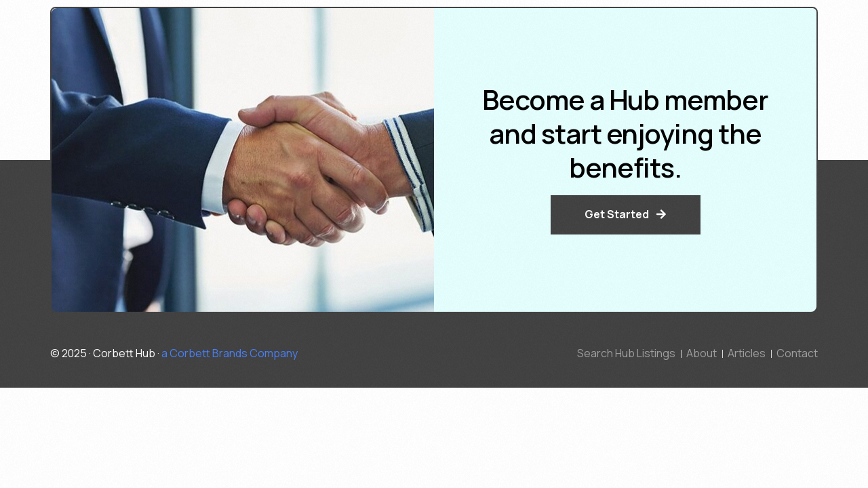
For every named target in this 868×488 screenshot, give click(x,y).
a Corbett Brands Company (230, 353)
